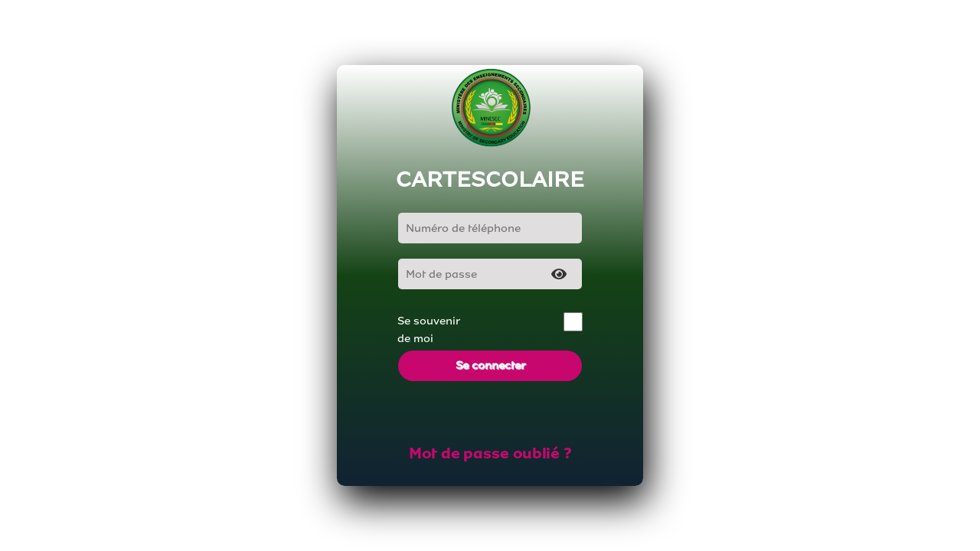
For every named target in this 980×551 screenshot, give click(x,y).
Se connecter (490, 365)
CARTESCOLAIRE (490, 179)
